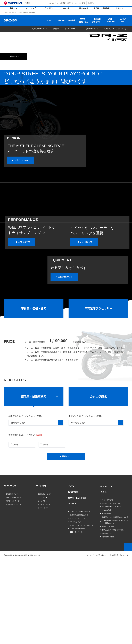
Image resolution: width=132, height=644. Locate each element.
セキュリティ (42, 585)
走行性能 (61, 20)
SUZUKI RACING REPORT (111, 591)
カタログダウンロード (31, 29)
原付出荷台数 (107, 598)
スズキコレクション (45, 588)
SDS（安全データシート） (79, 616)
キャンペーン (106, 570)
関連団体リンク (108, 618)
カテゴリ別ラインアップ (14, 582)
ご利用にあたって (102, 639)
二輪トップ (13, 8)
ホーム (52, 3)
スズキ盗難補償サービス (78, 613)
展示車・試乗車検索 (102, 8)
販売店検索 (84, 8)
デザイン (50, 20)
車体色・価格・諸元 (84, 21)
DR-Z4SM (26, 13)
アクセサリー (48, 8)
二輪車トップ (8, 13)
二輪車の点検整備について (79, 599)
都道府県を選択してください (26, 500)
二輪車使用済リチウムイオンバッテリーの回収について (115, 606)
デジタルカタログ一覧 (13, 588)
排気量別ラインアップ (13, 578)
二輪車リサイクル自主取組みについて (115, 601)
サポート (119, 8)
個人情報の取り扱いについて (119, 639)
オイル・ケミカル (44, 592)
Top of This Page (128, 631)
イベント (66, 8)
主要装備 (72, 20)
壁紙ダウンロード (88, 29)
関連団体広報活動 (108, 621)
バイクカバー (42, 582)
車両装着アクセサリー (97, 21)
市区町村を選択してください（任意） (86, 500)
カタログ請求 (123, 20)
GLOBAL (91, 3)
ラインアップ (30, 8)
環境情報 (51, 29)
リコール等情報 (61, 3)
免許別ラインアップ (13, 585)
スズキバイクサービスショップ (81, 596)
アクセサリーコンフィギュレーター (114, 29)
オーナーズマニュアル (69, 29)
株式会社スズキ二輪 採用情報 (113, 614)
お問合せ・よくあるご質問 (76, 3)
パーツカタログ (75, 606)
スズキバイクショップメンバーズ (81, 609)
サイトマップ (90, 639)
